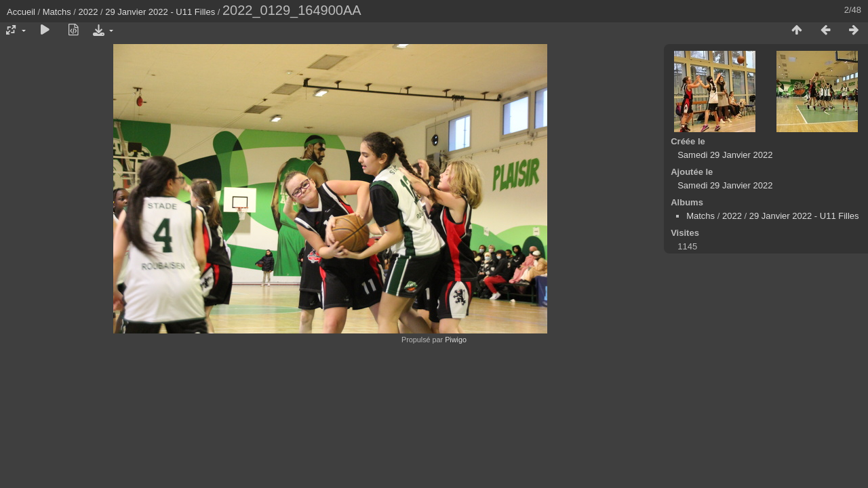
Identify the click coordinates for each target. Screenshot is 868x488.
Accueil (21, 12)
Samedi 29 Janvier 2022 (725, 155)
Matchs (57, 12)
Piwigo (456, 340)
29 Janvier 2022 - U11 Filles (160, 12)
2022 (88, 12)
